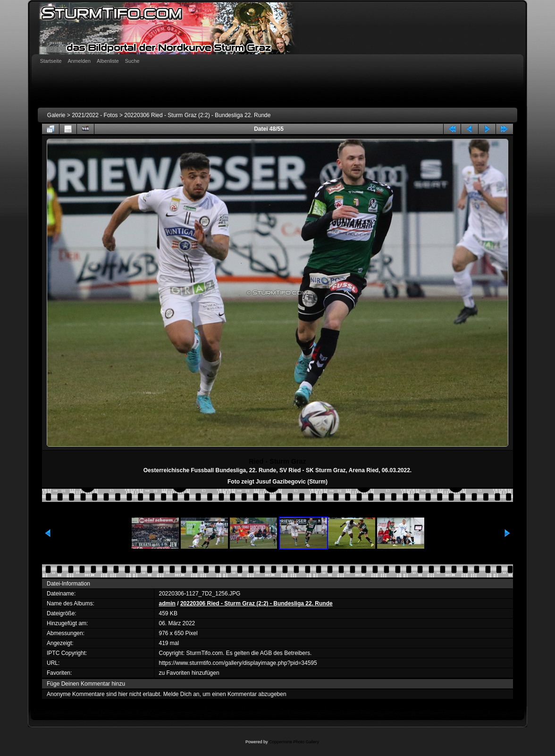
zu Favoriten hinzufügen (189, 673)
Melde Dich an (181, 694)
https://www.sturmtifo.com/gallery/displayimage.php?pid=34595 (238, 663)
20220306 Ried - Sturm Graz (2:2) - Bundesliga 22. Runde (197, 115)
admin (167, 603)
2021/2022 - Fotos (95, 115)
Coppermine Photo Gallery (294, 742)
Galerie (56, 115)
